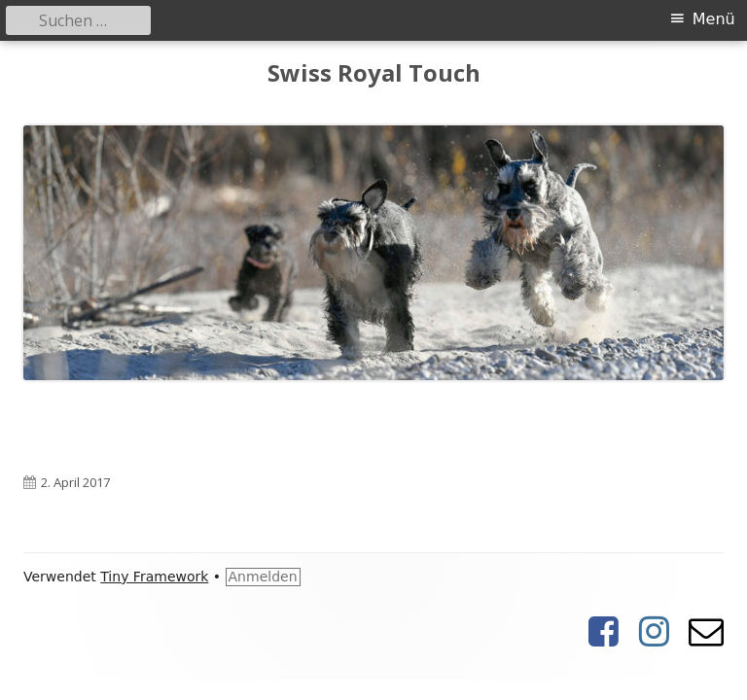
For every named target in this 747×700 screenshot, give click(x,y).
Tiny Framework (154, 577)
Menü (714, 19)
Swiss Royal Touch (374, 73)
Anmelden (263, 577)
